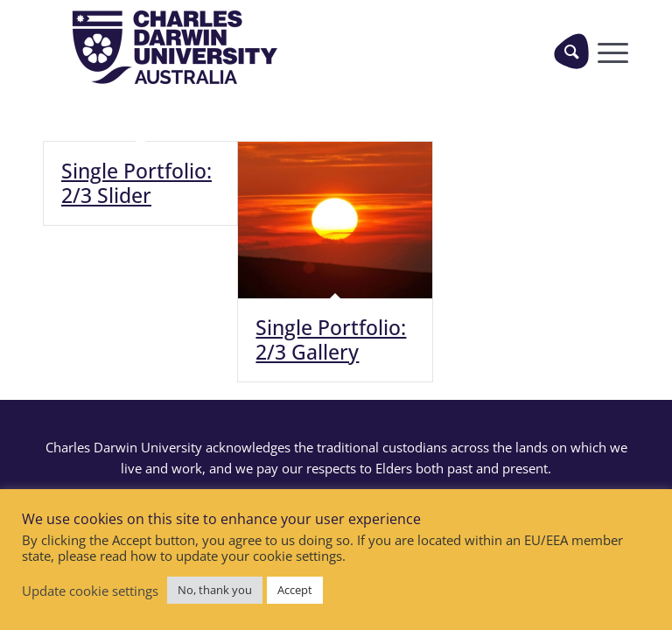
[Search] (571, 51)
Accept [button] (295, 590)
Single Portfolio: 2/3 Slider (136, 183)
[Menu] (609, 51)
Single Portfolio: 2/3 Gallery (331, 339)
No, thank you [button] (215, 590)
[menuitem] (565, 51)
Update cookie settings (90, 591)
